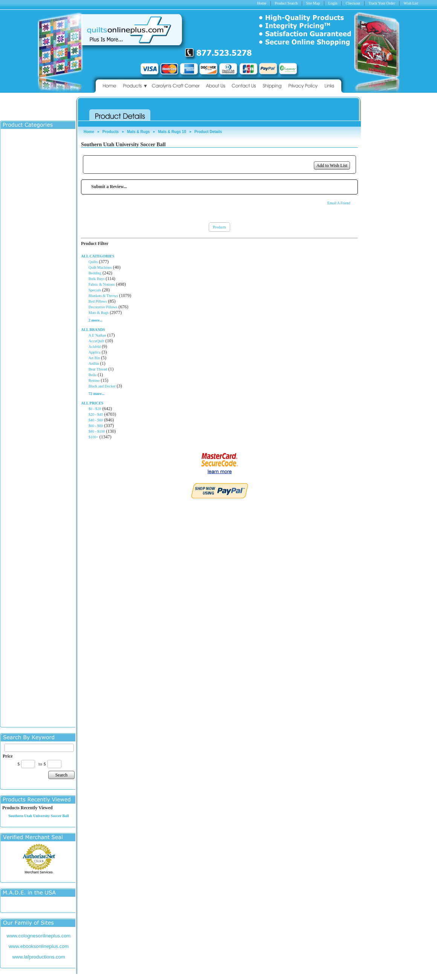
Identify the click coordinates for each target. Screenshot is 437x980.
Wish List (411, 3)
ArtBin (94, 364)
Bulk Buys (97, 279)
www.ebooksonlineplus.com (39, 946)
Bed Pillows (98, 301)
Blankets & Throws (103, 296)
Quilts (93, 262)
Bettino (94, 381)
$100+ (93, 437)
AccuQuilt (96, 341)
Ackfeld (95, 347)
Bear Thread (98, 369)
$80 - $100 (97, 431)
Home (261, 3)
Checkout (353, 3)
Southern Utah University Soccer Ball (38, 816)
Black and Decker (102, 386)
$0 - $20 (95, 409)
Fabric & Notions (102, 284)
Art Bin (94, 358)
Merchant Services (39, 872)
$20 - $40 (96, 414)
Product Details (208, 132)
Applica (95, 352)
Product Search (286, 3)
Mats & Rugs (138, 132)
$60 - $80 (96, 426)
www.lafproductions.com (38, 957)
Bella (92, 375)
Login (333, 3)
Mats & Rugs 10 (172, 132)
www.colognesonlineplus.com (39, 936)
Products (111, 132)
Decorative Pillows (103, 307)
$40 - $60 (96, 420)
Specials (95, 290)
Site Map (313, 3)
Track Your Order (382, 3)
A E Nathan (97, 335)
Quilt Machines (100, 267)
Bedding (95, 273)
